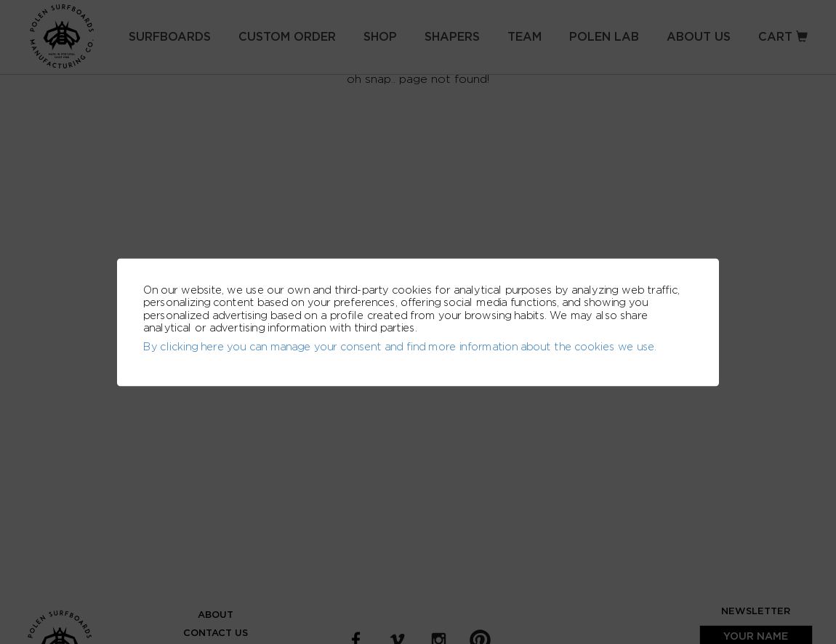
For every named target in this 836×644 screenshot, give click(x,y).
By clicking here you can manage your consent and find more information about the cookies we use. (400, 347)
